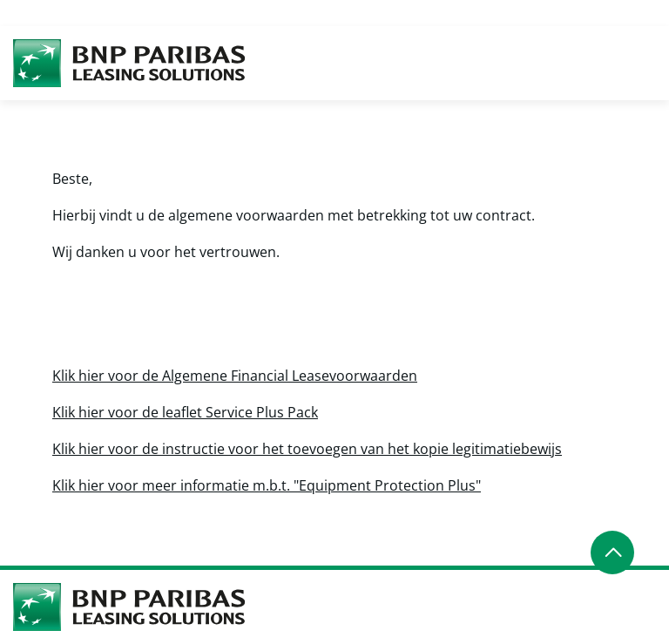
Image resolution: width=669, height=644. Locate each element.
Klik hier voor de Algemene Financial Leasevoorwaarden (235, 376)
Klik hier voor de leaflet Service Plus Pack (185, 412)
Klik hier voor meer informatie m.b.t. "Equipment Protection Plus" (267, 485)
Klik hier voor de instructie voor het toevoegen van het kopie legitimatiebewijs (307, 449)
